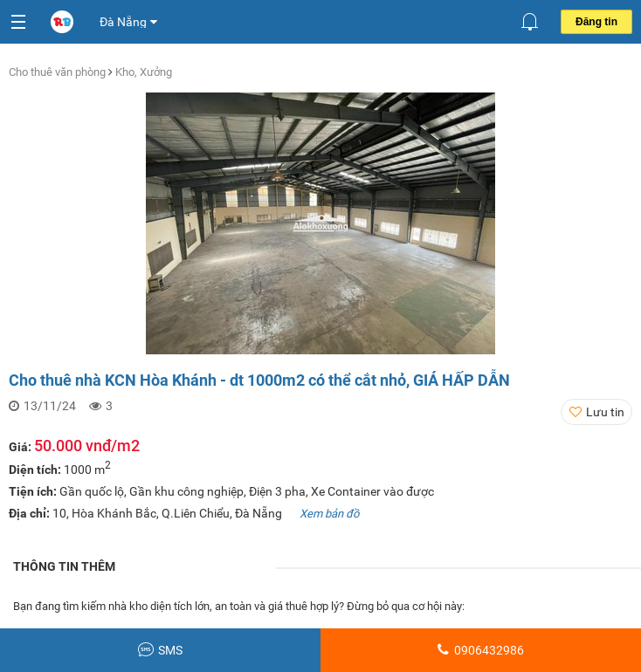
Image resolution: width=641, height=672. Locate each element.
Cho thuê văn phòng (59, 72)
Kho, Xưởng (144, 72)
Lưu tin (605, 412)
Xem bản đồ (329, 514)
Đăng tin (596, 22)
